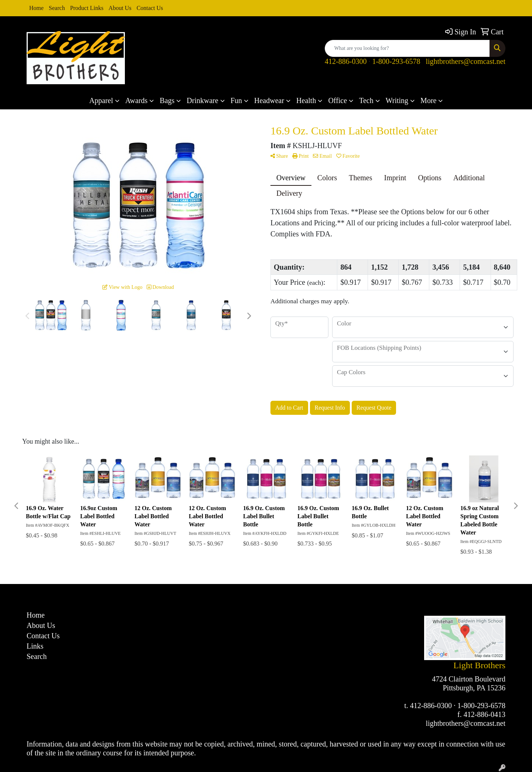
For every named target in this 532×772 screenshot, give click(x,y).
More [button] (428, 100)
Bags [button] (167, 100)
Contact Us (150, 8)
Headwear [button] (269, 100)
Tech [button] (366, 100)
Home (36, 8)
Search (57, 8)
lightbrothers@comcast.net (465, 61)
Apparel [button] (101, 100)
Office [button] (337, 100)
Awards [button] (136, 100)
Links (35, 646)
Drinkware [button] (202, 100)
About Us (120, 8)
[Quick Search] (407, 48)
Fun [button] (236, 100)
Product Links (87, 8)
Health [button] (306, 100)
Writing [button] (397, 100)
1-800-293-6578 (396, 61)
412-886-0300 (346, 61)
